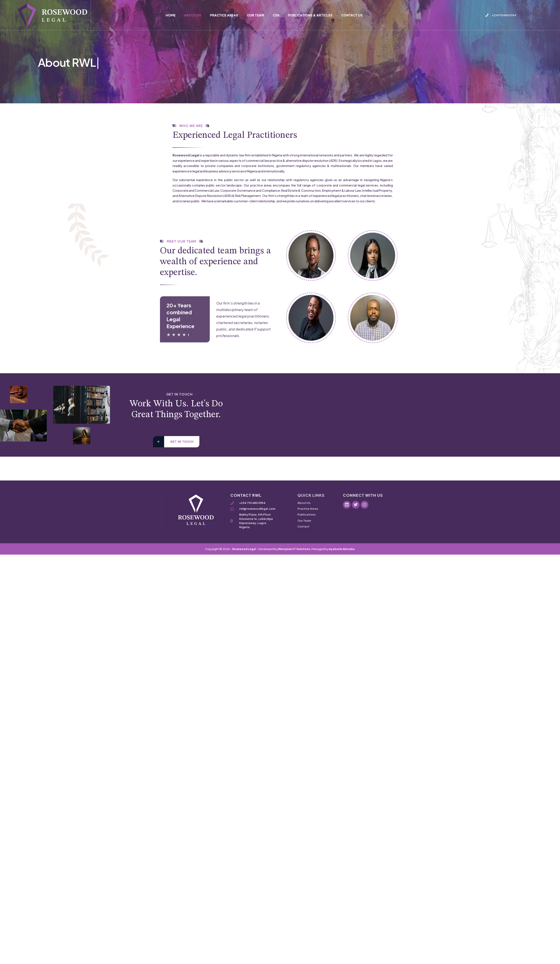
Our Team (255, 15)
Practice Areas (224, 15)
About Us (193, 15)
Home (171, 15)
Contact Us (352, 15)
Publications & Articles (310, 15)
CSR (276, 15)
